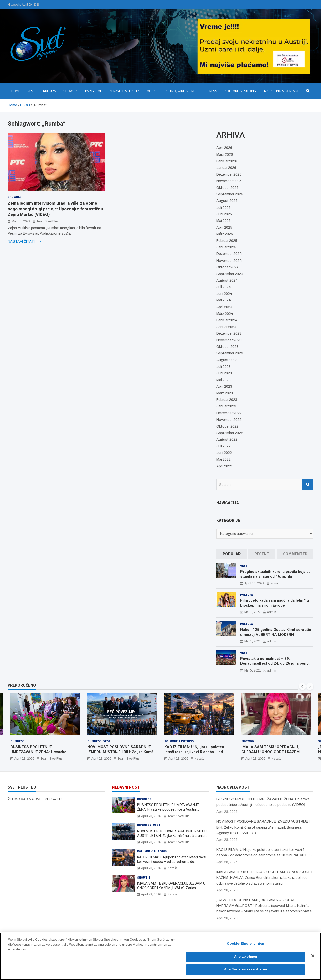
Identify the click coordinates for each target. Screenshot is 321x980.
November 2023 (229, 340)
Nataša (200, 758)
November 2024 (229, 261)
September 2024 (230, 274)
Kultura (50, 91)
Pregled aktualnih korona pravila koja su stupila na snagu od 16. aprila (275, 574)
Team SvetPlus (48, 221)
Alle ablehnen (246, 959)
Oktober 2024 (228, 267)
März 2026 (225, 155)
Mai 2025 (224, 221)
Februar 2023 (227, 400)
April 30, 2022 (254, 583)
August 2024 (227, 280)
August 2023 (227, 360)
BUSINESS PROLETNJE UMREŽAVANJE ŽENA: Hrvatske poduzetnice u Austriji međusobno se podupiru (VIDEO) (44, 754)
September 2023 (230, 353)
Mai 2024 (224, 300)
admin (275, 583)
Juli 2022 (224, 446)
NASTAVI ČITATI (24, 242)
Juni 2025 (224, 214)
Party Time (93, 91)
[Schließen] (313, 958)
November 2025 (229, 181)
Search (308, 485)
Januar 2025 (226, 247)
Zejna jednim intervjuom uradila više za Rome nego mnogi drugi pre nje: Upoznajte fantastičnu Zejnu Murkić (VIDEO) (55, 209)
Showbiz (70, 91)
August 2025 (227, 201)
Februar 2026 (227, 161)
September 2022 (230, 433)
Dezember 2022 (229, 413)
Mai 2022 (224, 460)
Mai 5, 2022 (252, 670)
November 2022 (229, 420)
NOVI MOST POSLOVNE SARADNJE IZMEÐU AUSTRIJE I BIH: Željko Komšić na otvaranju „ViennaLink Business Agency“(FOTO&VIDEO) (122, 754)
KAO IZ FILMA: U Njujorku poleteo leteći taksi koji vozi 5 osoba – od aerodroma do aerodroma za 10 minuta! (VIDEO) (194, 754)
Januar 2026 (226, 168)
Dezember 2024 (229, 254)
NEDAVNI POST (126, 787)
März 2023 (225, 393)
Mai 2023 (224, 380)
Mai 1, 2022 (252, 612)
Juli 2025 (224, 208)
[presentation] (302, 686)
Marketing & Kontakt (281, 91)
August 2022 (227, 440)
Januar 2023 (226, 406)
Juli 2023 (224, 367)
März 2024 (225, 314)
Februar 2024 (227, 320)
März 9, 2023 (21, 221)
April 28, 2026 (24, 758)
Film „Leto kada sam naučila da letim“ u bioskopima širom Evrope (275, 603)
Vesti (32, 91)
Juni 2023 (224, 373)
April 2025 (224, 227)
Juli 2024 (224, 287)
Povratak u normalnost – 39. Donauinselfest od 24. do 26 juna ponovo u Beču (276, 664)
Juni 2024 (224, 294)
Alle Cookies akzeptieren (246, 972)
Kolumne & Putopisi (241, 91)
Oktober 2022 (227, 426)
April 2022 (224, 466)
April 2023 (224, 386)
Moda (151, 91)
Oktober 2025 (227, 188)
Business (210, 91)
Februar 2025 (227, 241)
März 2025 (225, 234)
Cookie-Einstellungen (246, 946)
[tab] (232, 554)
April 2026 (224, 148)
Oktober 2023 (227, 347)
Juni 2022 (224, 453)
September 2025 (230, 194)
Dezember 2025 (229, 174)
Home (16, 91)
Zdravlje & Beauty (124, 91)
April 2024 (224, 307)
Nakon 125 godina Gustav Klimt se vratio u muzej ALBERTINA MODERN (276, 632)
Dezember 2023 (229, 333)
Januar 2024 (226, 327)
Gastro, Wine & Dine (179, 91)
